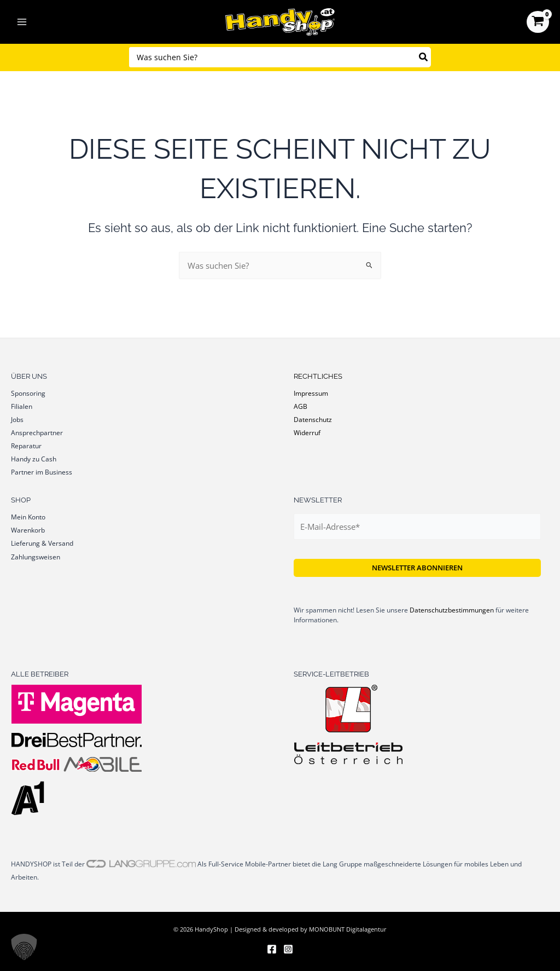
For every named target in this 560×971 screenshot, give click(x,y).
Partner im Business (42, 472)
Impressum (311, 393)
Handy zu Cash (34, 459)
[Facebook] (272, 949)
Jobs (17, 419)
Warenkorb (28, 530)
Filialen (22, 406)
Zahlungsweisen (36, 557)
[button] (24, 947)
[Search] (424, 57)
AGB (301, 406)
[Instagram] (288, 949)
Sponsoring (28, 393)
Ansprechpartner (37, 432)
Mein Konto (28, 517)
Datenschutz (313, 419)
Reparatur (26, 446)
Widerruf (307, 432)
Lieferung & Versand (42, 543)
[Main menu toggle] (22, 22)
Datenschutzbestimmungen (452, 610)
